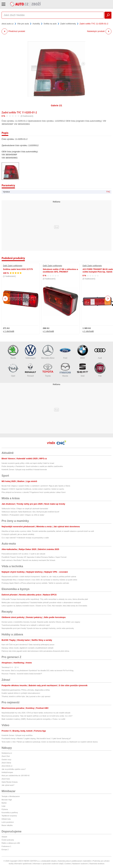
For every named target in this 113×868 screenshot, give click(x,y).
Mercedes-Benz (48, 352)
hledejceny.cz (7, 753)
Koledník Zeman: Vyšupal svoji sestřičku (17, 735)
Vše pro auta (23, 24)
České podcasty (8, 840)
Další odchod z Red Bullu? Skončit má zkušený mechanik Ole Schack (28, 560)
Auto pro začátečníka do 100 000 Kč (16, 775)
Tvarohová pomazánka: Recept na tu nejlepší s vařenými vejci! (26, 625)
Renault (30, 370)
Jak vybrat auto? (8, 785)
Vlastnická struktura (97, 864)
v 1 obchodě (9, 331)
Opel (13, 370)
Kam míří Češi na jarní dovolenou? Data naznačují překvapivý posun (28, 645)
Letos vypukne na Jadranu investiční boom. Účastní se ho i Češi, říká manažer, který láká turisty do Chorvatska (44, 606)
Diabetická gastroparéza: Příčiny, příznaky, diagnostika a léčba (26, 690)
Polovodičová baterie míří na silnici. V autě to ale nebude (23, 554)
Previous (5, 298)
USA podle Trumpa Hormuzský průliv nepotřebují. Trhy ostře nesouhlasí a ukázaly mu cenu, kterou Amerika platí (45, 599)
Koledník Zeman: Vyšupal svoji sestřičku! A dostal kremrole (24, 470)
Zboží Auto (6, 779)
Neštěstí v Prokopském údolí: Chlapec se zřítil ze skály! (23, 515)
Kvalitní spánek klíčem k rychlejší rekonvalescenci (21, 693)
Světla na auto (50, 24)
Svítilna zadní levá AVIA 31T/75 (18, 269)
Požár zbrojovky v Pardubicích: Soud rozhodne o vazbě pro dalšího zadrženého (32, 466)
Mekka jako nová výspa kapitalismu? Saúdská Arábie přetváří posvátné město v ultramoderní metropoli (41, 602)
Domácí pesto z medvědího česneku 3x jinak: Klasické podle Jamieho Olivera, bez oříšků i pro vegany (41, 622)
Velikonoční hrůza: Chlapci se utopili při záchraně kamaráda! (25, 509)
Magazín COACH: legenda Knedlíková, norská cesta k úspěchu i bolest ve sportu (33, 489)
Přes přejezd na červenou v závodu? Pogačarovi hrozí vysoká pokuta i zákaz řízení (34, 492)
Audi (100, 352)
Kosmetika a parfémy (10, 812)
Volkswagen (30, 352)
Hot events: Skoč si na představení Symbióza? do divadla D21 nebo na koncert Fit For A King (37, 670)
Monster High (7, 800)
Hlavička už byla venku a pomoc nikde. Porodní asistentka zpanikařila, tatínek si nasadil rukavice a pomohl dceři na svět (48, 531)
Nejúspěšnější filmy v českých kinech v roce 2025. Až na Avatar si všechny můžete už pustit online (39, 580)
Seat (83, 370)
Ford (65, 352)
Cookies (68, 864)
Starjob (4, 837)
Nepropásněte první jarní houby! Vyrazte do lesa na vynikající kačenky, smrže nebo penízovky (38, 628)
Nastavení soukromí (80, 864)
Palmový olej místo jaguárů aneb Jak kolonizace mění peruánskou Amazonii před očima (35, 651)
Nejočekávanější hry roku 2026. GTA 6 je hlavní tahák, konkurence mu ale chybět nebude (36, 713)
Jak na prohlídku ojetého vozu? (14, 769)
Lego (3, 806)
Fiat (100, 370)
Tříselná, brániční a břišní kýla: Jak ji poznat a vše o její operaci (26, 696)
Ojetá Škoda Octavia (10, 782)
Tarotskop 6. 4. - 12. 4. (10, 667)
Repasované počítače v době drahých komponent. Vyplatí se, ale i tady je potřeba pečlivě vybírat (39, 577)
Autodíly (36, 24)
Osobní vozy (6, 760)
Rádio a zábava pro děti (11, 843)
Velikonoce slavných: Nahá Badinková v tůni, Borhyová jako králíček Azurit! (30, 512)
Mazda (65, 370)
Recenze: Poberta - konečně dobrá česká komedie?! (22, 674)
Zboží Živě (6, 756)
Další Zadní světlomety (13, 266)
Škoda (13, 352)
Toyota (48, 370)
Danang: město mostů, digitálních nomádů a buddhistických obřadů (27, 648)
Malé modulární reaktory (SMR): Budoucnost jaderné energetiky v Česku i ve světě (33, 719)
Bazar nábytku (7, 825)
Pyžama (5, 809)
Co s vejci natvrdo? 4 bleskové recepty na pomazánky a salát (25, 538)
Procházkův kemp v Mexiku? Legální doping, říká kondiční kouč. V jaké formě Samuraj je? (36, 738)
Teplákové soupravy (9, 816)
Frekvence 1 (6, 846)
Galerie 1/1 (57, 105)
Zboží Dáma (6, 763)
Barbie (4, 803)
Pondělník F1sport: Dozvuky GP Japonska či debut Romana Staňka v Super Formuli (34, 557)
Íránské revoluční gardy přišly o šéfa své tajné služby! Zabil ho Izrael (28, 463)
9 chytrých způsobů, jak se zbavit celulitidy (18, 534)
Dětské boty (6, 819)
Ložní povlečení (8, 822)
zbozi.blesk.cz (7, 766)
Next (108, 299)
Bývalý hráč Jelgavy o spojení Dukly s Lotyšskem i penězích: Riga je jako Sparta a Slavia (36, 486)
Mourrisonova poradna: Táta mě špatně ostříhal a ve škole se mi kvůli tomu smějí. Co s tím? (37, 716)
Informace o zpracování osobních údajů (48, 864)
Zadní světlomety (68, 24)
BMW (83, 352)
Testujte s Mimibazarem (11, 796)
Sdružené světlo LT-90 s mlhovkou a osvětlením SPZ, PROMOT (60, 270)
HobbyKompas (7, 772)
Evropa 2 (5, 849)
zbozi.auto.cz (8, 24)
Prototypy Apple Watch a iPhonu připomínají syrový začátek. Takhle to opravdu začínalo (35, 583)
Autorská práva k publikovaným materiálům (75, 861)
